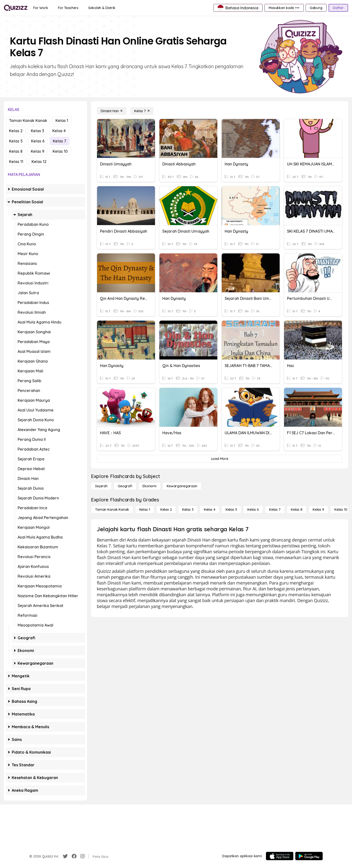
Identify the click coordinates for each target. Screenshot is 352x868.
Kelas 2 (16, 131)
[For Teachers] (68, 8)
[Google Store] (309, 856)
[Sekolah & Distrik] (102, 8)
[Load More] (220, 459)
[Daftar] (338, 8)
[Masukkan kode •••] (284, 8)
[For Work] (41, 8)
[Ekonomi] (149, 486)
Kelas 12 (39, 162)
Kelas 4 (59, 131)
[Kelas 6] (253, 510)
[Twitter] (65, 856)
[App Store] (280, 856)
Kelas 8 (16, 151)
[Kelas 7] (142, 111)
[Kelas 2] (166, 510)
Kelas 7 (60, 141)
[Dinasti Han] (112, 111)
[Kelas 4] (210, 510)
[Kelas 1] (145, 510)
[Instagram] (83, 856)
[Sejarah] (101, 486)
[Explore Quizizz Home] (16, 8)
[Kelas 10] (341, 510)
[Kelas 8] (297, 510)
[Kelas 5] (231, 510)
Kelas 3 (37, 131)
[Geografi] (125, 486)
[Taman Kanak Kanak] (112, 510)
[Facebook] (74, 856)
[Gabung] (316, 8)
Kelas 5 (16, 141)
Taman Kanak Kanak (28, 120)
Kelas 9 (38, 151)
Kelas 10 (60, 151)
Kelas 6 (38, 141)
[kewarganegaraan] (182, 486)
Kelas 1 (62, 120)
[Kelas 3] (188, 510)
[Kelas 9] (318, 510)
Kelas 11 (16, 162)
